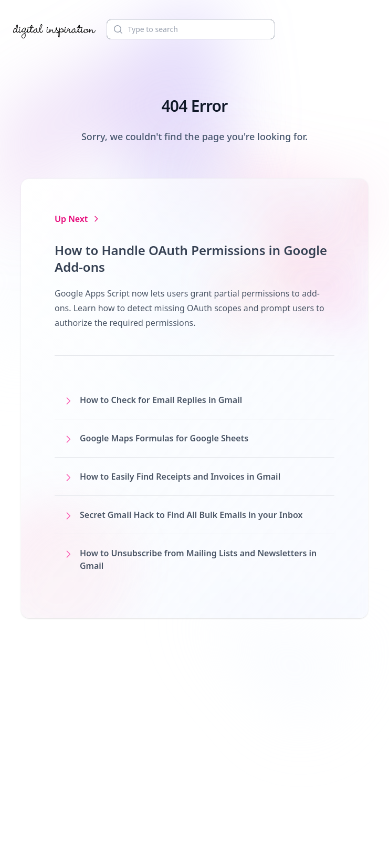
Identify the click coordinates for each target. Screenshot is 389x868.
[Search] (191, 29)
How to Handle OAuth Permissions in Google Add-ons (191, 258)
